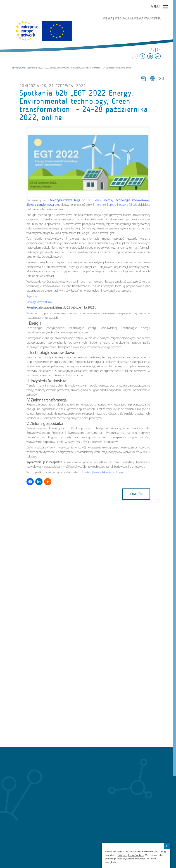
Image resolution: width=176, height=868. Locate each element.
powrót (136, 494)
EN (159, 50)
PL (152, 50)
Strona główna (18, 68)
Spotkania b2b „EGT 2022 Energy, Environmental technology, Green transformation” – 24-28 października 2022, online (84, 105)
